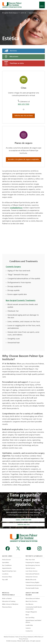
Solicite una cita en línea (24, 116)
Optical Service (30, 568)
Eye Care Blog (30, 618)
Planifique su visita (14, 63)
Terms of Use (19, 637)
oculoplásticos (16, 208)
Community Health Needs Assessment (34, 608)
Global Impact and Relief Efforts (33, 622)
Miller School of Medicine (10, 604)
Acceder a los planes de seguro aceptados (24, 159)
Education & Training (9, 601)
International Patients (33, 574)
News (27, 615)
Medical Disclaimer (9, 637)
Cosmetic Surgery (13, 267)
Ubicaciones (11, 57)
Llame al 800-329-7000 (24, 520)
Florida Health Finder (32, 588)
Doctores (11, 51)
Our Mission (29, 604)
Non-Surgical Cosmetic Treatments (21, 301)
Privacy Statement (28, 637)
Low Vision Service (32, 571)
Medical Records (31, 580)
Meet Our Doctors (31, 601)
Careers (28, 628)
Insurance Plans (7, 577)
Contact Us (29, 631)
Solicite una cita (24, 525)
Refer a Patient (7, 599)
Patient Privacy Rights (32, 583)
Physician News (7, 607)
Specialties (6, 563)
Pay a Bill (5, 580)
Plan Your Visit (30, 560)
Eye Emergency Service (33, 565)
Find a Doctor (7, 560)
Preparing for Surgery (33, 563)
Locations (5, 574)
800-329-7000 (24, 104)
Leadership (29, 625)
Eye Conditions (7, 565)
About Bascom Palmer (33, 599)
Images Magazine (31, 612)
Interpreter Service (32, 577)
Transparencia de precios (34, 585)
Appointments (7, 568)
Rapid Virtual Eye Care (9, 571)
